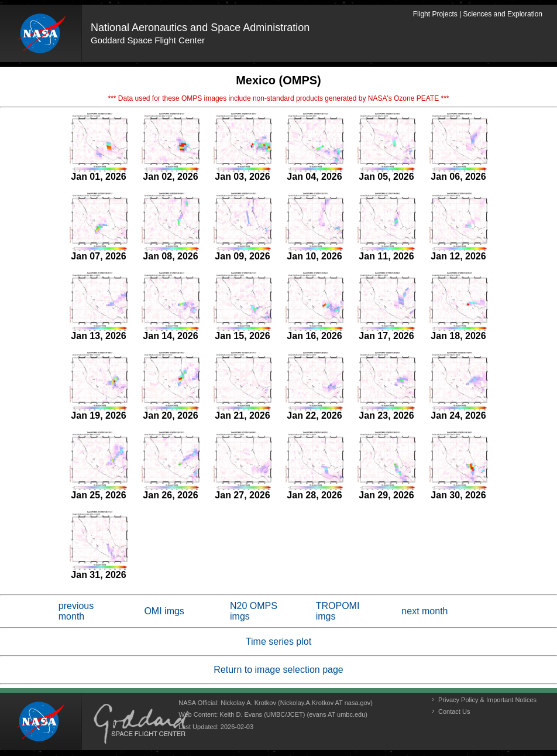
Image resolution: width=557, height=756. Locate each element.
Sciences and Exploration (503, 14)
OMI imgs (164, 611)
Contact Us (454, 711)
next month (424, 611)
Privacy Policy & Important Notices (487, 700)
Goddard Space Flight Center (148, 40)
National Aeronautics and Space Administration (200, 28)
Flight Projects (435, 14)
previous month (76, 611)
